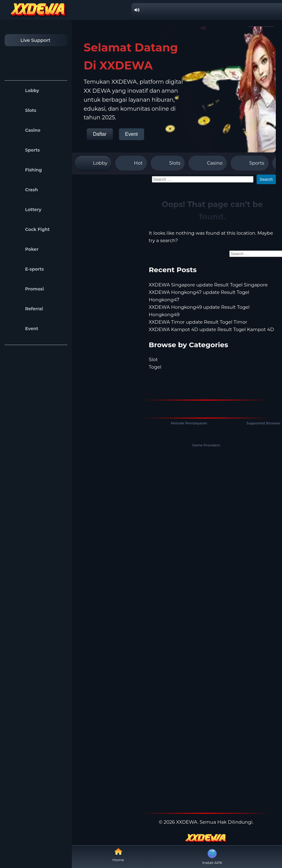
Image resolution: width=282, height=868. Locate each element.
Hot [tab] (131, 163)
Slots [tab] (168, 163)
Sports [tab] (249, 163)
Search (266, 179)
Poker (23, 249)
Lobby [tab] (93, 163)
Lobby (23, 91)
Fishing (25, 170)
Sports (24, 150)
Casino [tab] (208, 163)
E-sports (26, 269)
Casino (24, 130)
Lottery (25, 210)
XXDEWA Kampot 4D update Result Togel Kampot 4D (211, 329)
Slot (153, 359)
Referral (25, 309)
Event (23, 329)
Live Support (29, 40)
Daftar (100, 134)
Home (118, 855)
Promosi (26, 289)
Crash (23, 190)
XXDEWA (187, 822)
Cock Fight (29, 229)
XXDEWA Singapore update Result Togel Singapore (208, 285)
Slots (22, 110)
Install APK (212, 856)
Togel (155, 367)
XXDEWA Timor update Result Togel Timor (198, 322)
